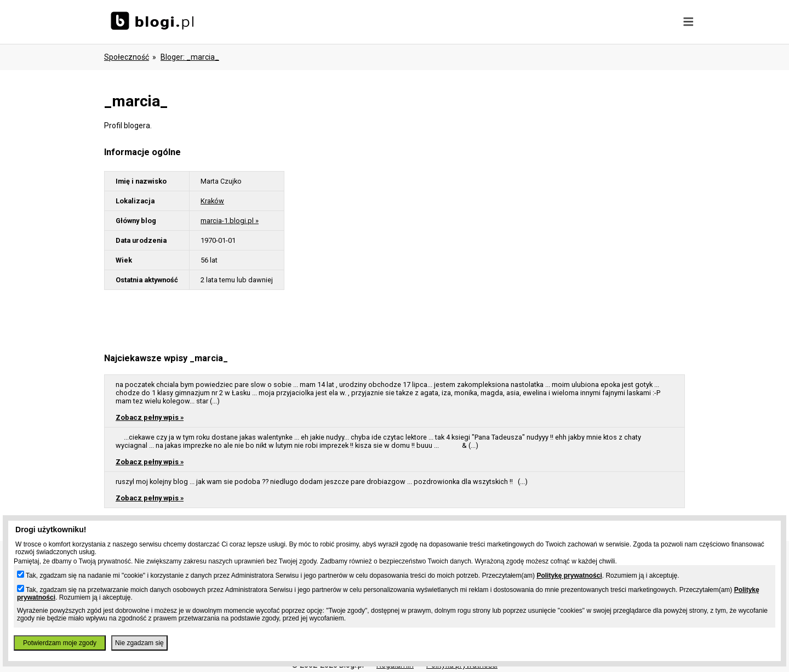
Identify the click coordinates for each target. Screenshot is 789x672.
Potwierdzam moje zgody (60, 643)
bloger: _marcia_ (190, 57)
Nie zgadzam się (139, 643)
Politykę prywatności (569, 576)
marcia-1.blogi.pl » (230, 221)
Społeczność (127, 57)
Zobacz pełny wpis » (150, 417)
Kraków (212, 201)
